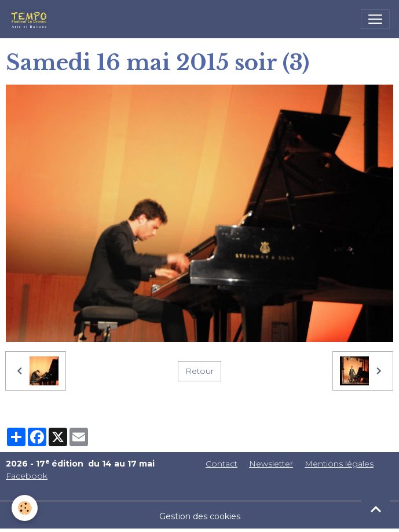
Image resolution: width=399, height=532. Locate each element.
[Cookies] (25, 508)
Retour (199, 371)
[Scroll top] (376, 509)
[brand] (31, 19)
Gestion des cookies (200, 516)
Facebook (27, 476)
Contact (222, 464)
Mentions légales (339, 464)
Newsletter (271, 464)
